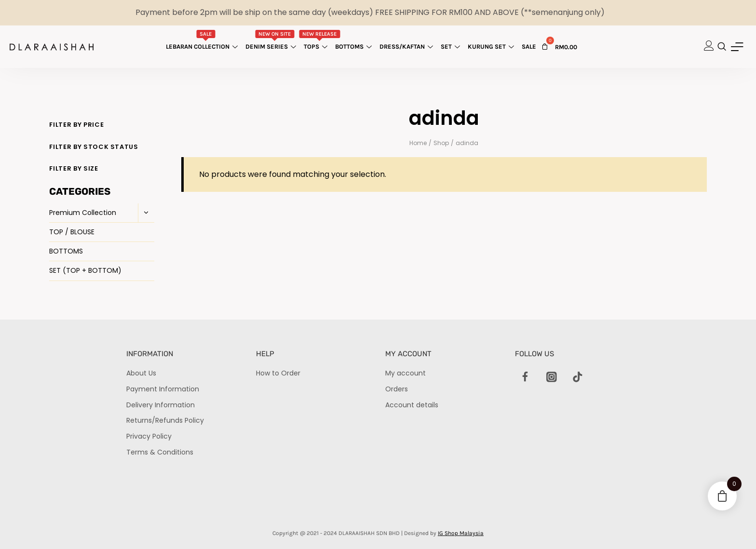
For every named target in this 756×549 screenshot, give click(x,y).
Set (452, 47)
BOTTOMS (66, 251)
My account (405, 373)
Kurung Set (492, 47)
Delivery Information (161, 405)
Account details (412, 405)
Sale (529, 47)
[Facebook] (526, 377)
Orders (397, 389)
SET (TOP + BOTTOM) (85, 270)
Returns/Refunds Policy (165, 420)
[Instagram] (552, 377)
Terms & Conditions (160, 452)
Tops (319, 40)
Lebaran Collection (203, 40)
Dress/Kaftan (407, 47)
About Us (141, 373)
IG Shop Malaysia (461, 533)
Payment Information (163, 389)
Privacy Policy (149, 436)
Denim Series (272, 40)
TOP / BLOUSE (72, 232)
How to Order (278, 373)
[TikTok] (578, 377)
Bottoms (355, 47)
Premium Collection (83, 213)
